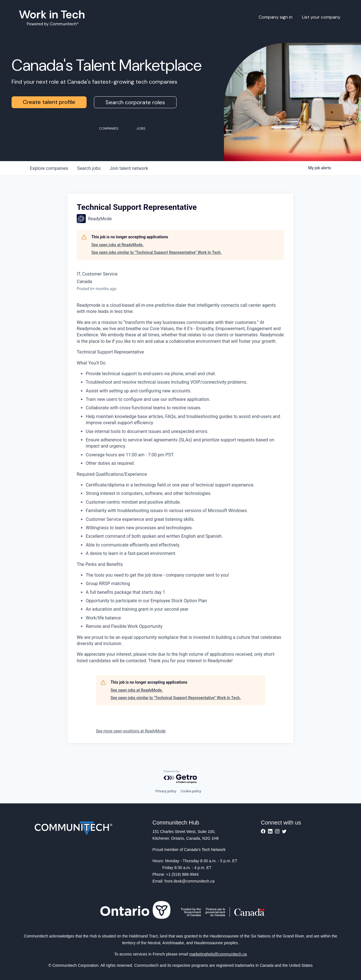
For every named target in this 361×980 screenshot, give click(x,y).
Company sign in (276, 17)
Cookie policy (191, 791)
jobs (89, 168)
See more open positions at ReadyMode (131, 731)
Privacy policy (166, 791)
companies (49, 168)
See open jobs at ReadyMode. (117, 245)
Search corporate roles (135, 102)
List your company (321, 17)
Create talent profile (49, 102)
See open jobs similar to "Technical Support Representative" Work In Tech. (157, 252)
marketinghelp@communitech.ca (218, 954)
